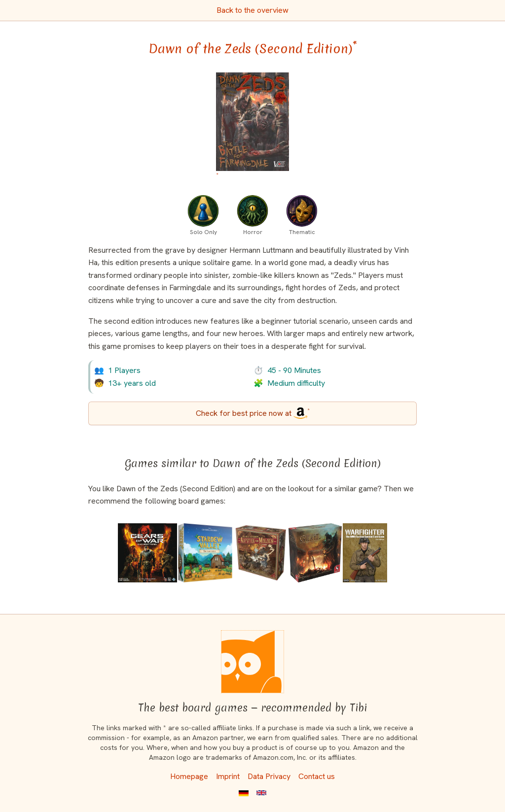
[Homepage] (252, 662)
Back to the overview (252, 10)
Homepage (189, 776)
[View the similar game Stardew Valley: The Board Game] (205, 553)
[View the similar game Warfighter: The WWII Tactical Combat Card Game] (365, 553)
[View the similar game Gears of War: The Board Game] (147, 553)
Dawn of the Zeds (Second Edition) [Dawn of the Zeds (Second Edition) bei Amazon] (253, 49)
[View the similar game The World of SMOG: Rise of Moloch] (261, 553)
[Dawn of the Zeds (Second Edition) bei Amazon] (253, 127)
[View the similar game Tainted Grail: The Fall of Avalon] (315, 553)
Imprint (228, 776)
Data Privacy (269, 776)
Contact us (317, 776)
